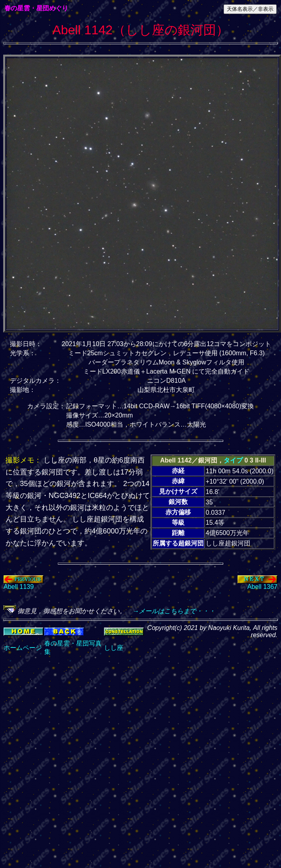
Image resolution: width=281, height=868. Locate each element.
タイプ (233, 460)
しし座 (114, 648)
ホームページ (23, 648)
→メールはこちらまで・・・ (171, 611)
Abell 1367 (257, 584)
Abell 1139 (24, 584)
